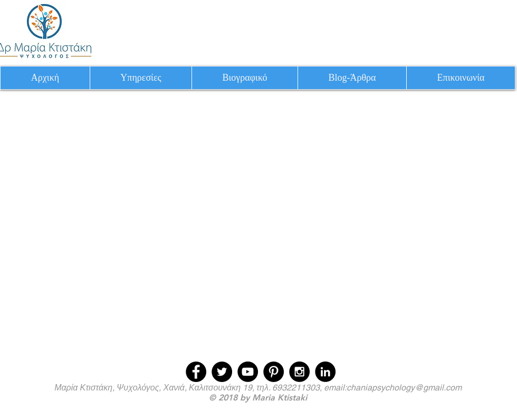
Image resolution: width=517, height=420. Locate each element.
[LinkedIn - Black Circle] (325, 372)
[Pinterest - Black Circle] (274, 372)
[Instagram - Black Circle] (299, 372)
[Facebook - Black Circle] (196, 372)
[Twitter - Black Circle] (222, 372)
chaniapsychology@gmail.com (404, 388)
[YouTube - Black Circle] (248, 372)
